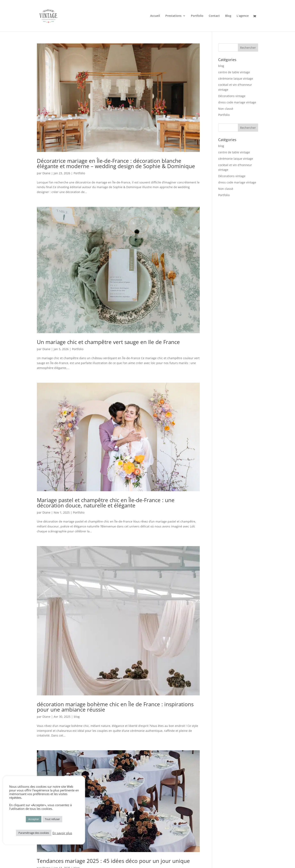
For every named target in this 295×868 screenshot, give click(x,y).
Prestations (173, 16)
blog (77, 717)
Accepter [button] (34, 819)
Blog (228, 16)
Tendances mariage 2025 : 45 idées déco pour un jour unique (113, 861)
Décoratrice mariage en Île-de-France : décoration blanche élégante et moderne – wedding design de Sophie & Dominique (116, 163)
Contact (214, 16)
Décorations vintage (232, 96)
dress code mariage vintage (237, 102)
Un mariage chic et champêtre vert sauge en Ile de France (108, 342)
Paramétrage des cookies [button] (34, 833)
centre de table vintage (234, 72)
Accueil (155, 16)
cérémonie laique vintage (236, 79)
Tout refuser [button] (52, 819)
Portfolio (197, 16)
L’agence (243, 16)
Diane (46, 173)
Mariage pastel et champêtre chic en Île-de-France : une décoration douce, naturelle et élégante (106, 503)
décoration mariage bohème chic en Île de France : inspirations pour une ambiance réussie (115, 707)
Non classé (226, 109)
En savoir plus (62, 833)
